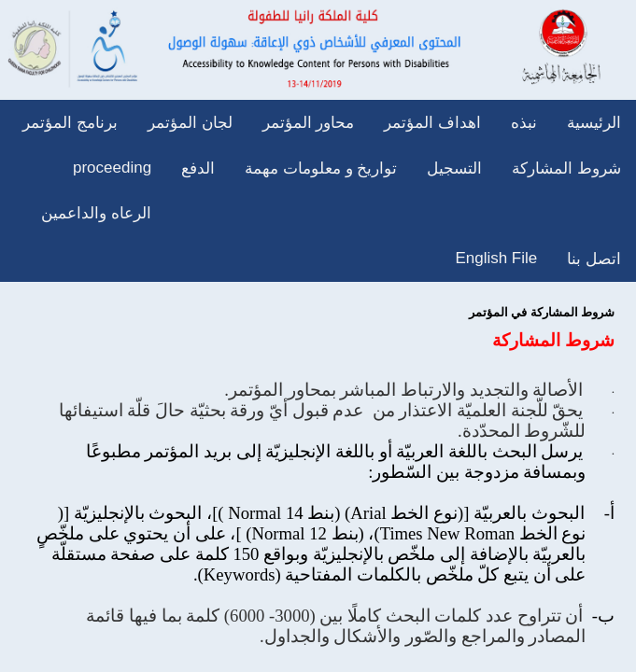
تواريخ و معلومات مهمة (321, 168)
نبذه (524, 123)
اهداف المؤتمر (432, 123)
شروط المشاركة (566, 168)
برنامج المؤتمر (70, 123)
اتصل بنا (594, 259)
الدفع (198, 168)
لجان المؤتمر (190, 123)
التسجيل (454, 168)
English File (496, 258)
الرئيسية (594, 123)
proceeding (112, 168)
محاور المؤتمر (309, 123)
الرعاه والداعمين (96, 213)
